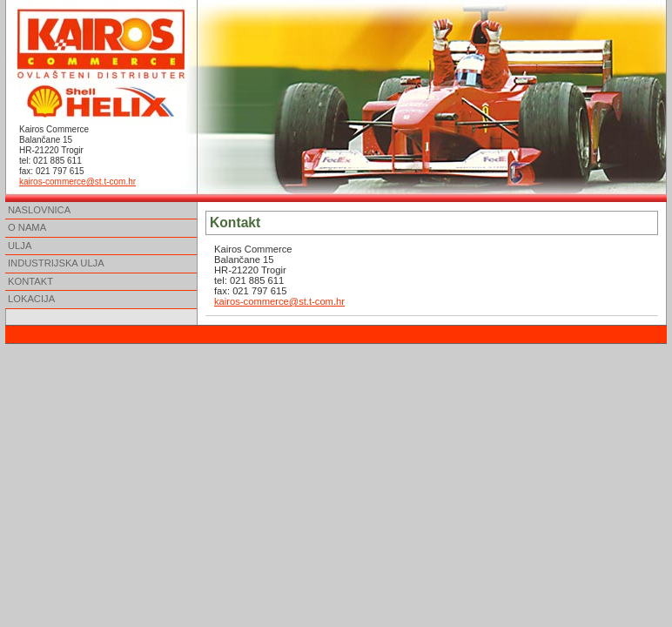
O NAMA (27, 227)
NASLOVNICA (39, 210)
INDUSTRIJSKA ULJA (56, 263)
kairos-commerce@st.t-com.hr (77, 182)
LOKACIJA (31, 299)
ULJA (20, 246)
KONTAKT (30, 281)
